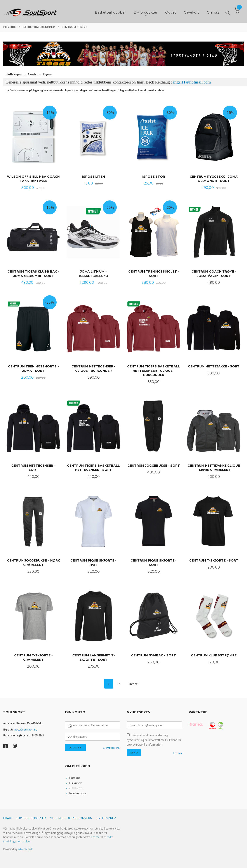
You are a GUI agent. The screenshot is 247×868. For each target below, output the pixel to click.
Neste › (134, 684)
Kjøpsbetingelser (31, 818)
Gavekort (76, 788)
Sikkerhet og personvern (71, 818)
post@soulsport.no (26, 730)
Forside (75, 778)
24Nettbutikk (25, 849)
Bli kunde (76, 783)
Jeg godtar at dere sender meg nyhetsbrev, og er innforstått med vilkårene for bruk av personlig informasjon (154, 740)
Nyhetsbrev (106, 818)
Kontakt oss (78, 793)
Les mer (178, 753)
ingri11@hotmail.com (192, 82)
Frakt (8, 818)
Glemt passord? (112, 748)
